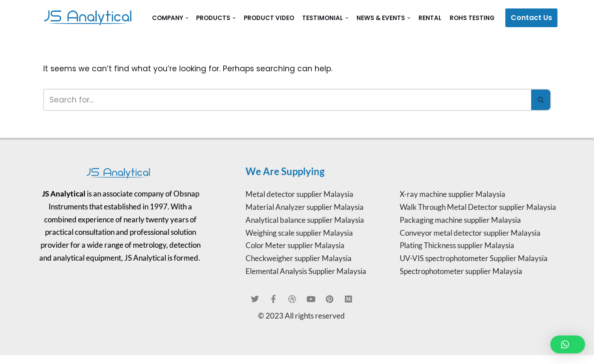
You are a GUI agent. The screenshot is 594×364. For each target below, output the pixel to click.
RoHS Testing (472, 18)
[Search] (287, 100)
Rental (430, 18)
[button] (187, 18)
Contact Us (531, 18)
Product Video (269, 18)
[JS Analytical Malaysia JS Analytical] (90, 18)
